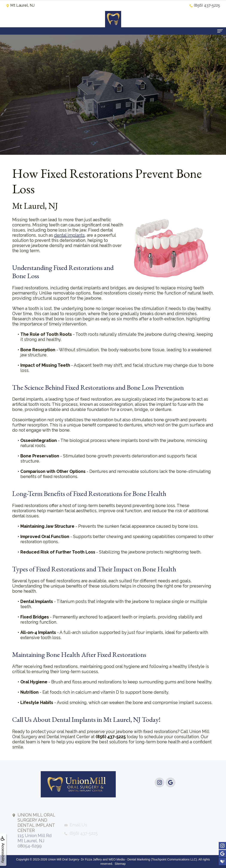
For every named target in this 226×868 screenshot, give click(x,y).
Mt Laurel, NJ (20, 5)
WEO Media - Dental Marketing (129, 859)
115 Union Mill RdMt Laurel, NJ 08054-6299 (36, 842)
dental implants (69, 235)
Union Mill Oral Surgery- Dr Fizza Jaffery (75, 859)
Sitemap (120, 864)
